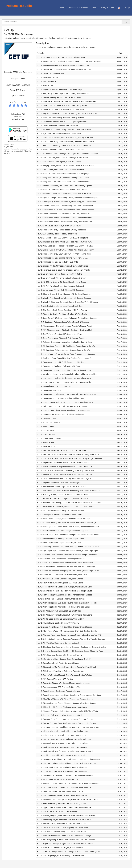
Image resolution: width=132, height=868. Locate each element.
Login (128, 8)
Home (61, 8)
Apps (94, 8)
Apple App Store (84, 38)
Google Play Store (67, 38)
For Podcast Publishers (78, 8)
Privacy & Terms (107, 8)
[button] (119, 8)
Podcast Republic (19, 6)
